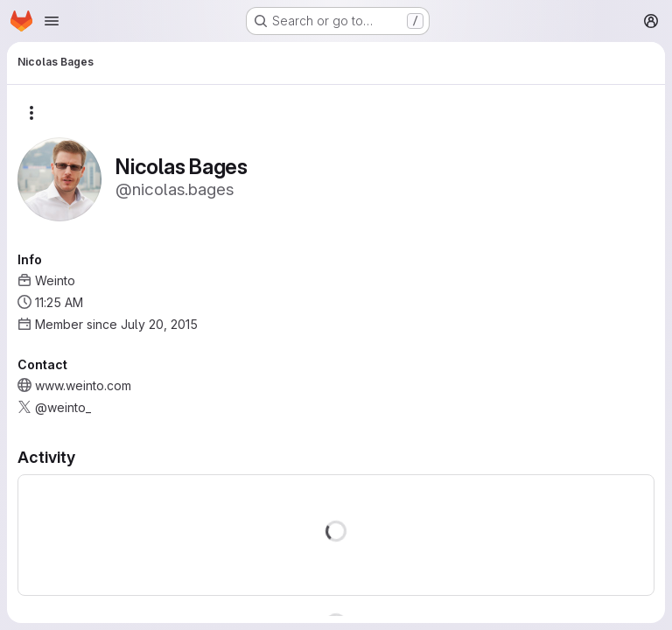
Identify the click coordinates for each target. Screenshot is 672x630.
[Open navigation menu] (52, 21)
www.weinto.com (83, 385)
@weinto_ (63, 407)
